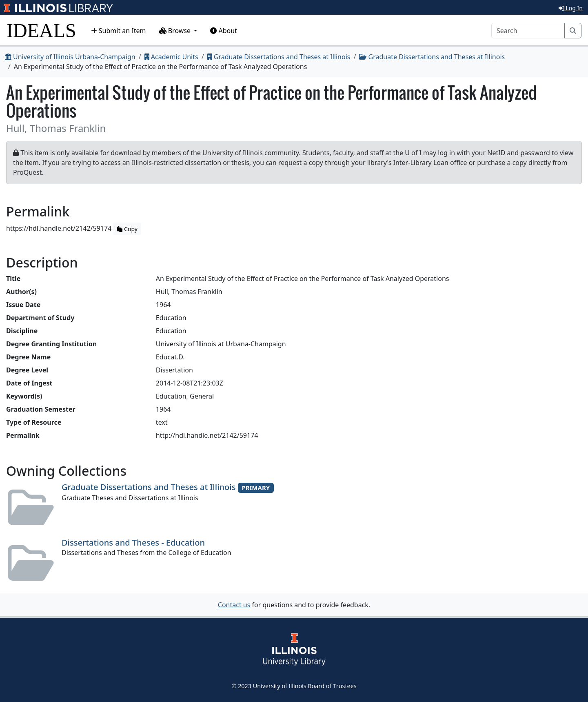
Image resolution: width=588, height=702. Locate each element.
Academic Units (171, 57)
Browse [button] (176, 31)
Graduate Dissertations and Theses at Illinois (279, 57)
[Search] (528, 31)
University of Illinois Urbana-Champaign (70, 57)
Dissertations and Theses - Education (133, 543)
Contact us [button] (234, 605)
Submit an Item (119, 31)
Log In (571, 8)
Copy (127, 229)
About (224, 31)
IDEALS (41, 30)
